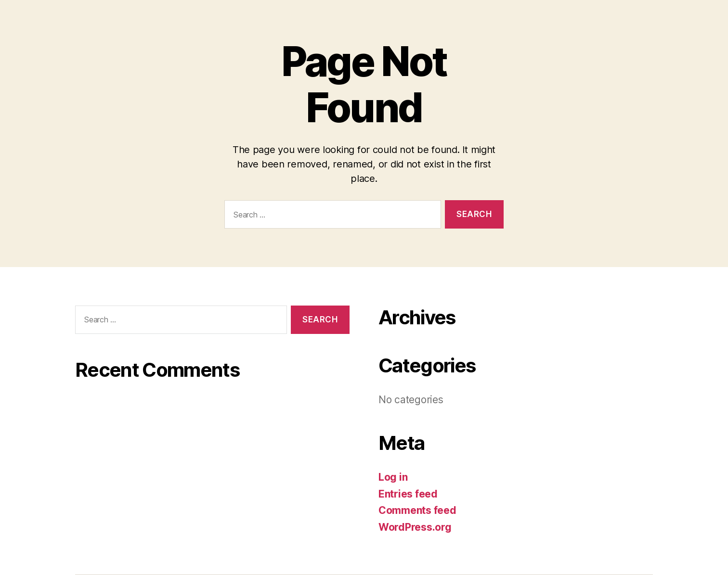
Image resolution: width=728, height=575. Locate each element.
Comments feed (417, 510)
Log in (393, 477)
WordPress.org (415, 527)
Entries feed (408, 494)
